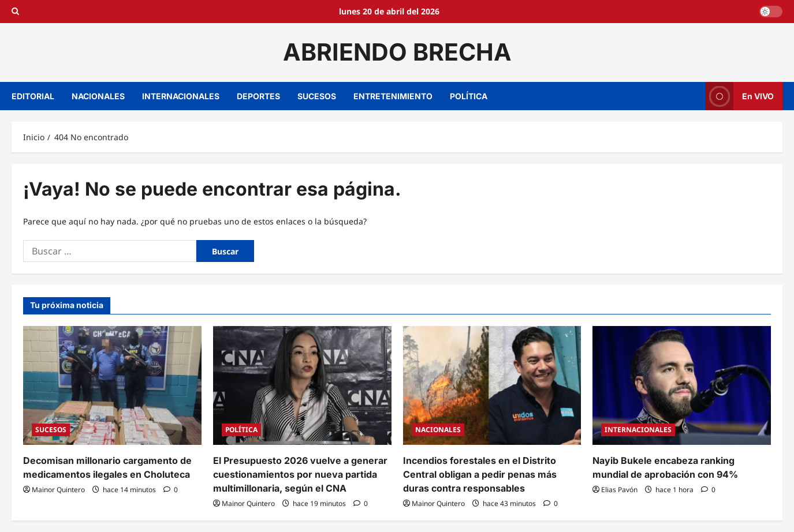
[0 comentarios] (171, 490)
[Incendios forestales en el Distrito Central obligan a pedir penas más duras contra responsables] (492, 385)
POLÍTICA (469, 96)
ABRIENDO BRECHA (397, 52)
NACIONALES (98, 96)
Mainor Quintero (58, 490)
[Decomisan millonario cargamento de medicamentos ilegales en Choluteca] (112, 385)
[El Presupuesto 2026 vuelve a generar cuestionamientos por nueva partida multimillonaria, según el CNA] (302, 385)
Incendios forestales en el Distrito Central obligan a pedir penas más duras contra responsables (480, 474)
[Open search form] (15, 12)
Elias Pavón (619, 490)
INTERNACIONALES (181, 96)
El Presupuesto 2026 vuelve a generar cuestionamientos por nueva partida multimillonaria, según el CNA (300, 474)
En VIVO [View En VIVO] (739, 96)
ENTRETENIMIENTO (393, 96)
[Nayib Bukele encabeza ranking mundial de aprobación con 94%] (682, 385)
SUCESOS (317, 96)
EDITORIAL (33, 96)
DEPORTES (258, 96)
